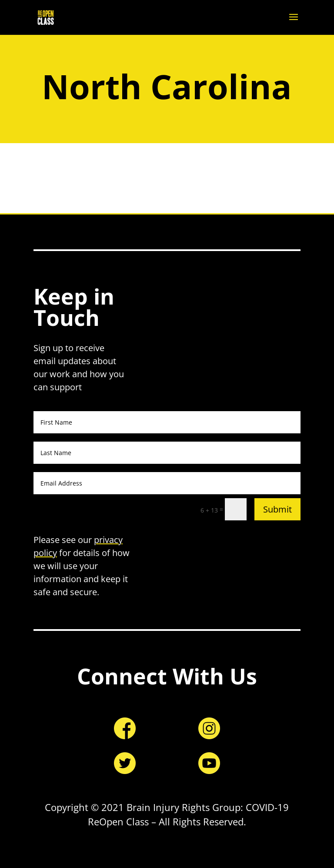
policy (45, 553)
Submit (277, 509)
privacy (108, 540)
